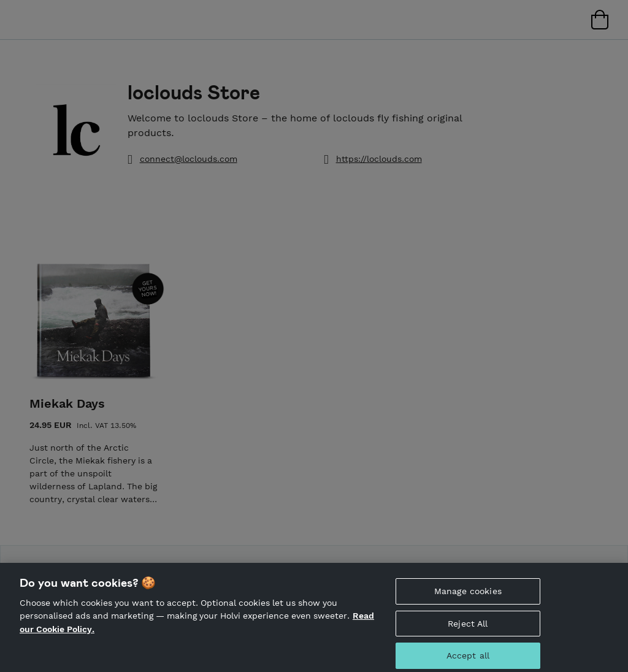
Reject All (468, 629)
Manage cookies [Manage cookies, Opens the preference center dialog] (468, 597)
